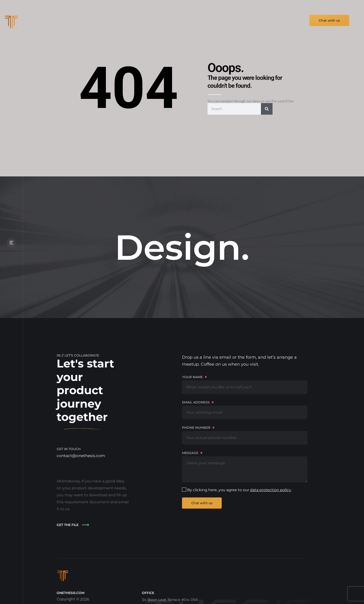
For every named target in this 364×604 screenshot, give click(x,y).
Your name (245, 384)
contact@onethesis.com (82, 456)
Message (245, 466)
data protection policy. (271, 490)
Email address (245, 409)
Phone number (245, 435)
